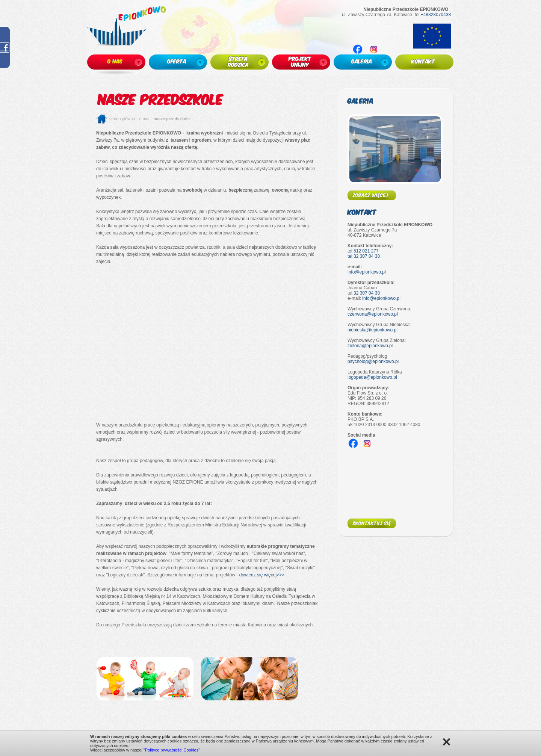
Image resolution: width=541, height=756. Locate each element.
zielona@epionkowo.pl (370, 346)
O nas (144, 119)
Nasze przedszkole (172, 119)
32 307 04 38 (367, 293)
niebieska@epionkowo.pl (373, 330)
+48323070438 (436, 15)
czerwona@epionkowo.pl (373, 314)
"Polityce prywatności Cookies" (172, 750)
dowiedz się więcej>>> (262, 575)
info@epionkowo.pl (367, 272)
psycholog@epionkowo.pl (373, 361)
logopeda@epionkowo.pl (372, 377)
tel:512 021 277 (363, 251)
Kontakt (362, 212)
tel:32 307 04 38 (364, 256)
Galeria (360, 101)
